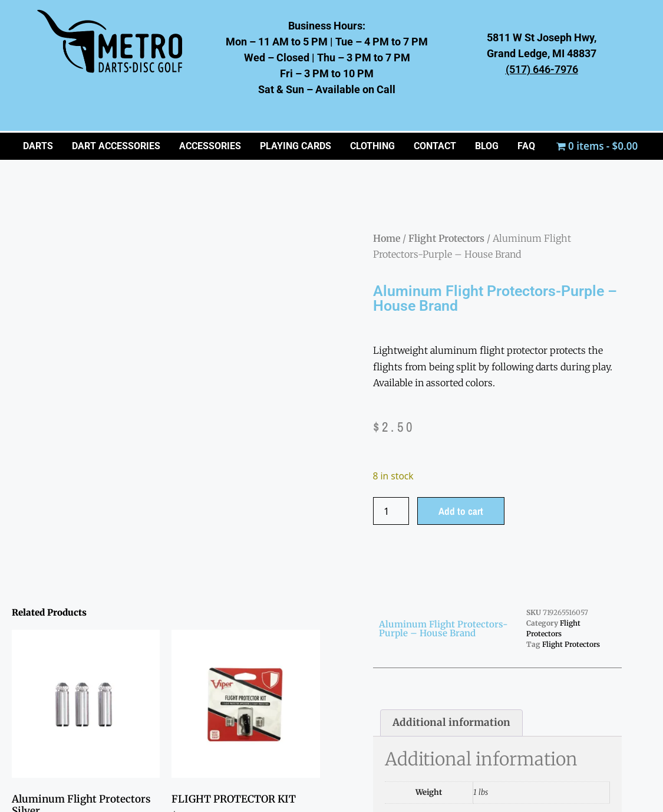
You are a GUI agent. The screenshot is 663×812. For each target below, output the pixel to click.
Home (387, 238)
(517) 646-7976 (542, 69)
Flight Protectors (446, 238)
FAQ (526, 146)
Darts (38, 146)
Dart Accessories (116, 146)
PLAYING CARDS (296, 146)
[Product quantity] (391, 511)
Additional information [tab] (451, 722)
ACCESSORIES (210, 146)
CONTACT (435, 146)
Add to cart (461, 511)
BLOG (487, 146)
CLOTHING (372, 146)
